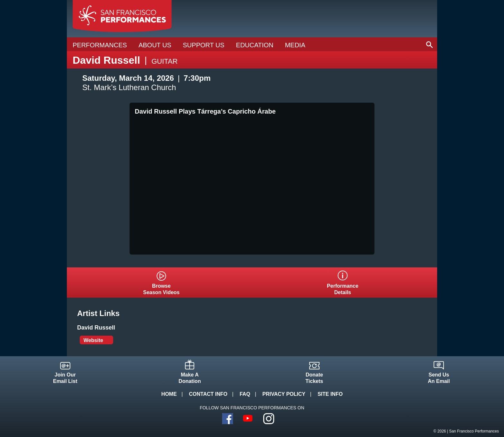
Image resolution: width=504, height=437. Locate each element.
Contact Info (208, 394)
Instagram (269, 419)
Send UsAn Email (439, 378)
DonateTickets (314, 378)
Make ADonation (190, 378)
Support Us (204, 45)
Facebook (228, 419)
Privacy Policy (284, 394)
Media (295, 45)
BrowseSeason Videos (161, 289)
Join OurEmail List (65, 378)
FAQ (245, 394)
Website (93, 340)
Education (255, 45)
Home (169, 394)
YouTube (248, 419)
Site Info (330, 394)
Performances (100, 45)
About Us (155, 45)
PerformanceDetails (343, 289)
